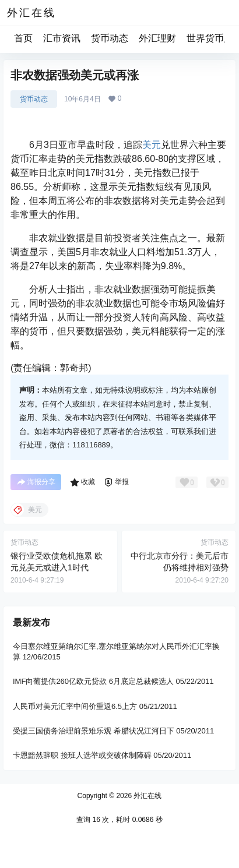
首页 (23, 38)
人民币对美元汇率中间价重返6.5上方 (75, 706)
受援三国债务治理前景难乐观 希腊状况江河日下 (94, 731)
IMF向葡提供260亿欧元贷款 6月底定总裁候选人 (93, 681)
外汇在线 (147, 796)
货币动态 (110, 38)
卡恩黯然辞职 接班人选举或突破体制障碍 (82, 755)
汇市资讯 (62, 38)
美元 (152, 145)
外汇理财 (157, 38)
